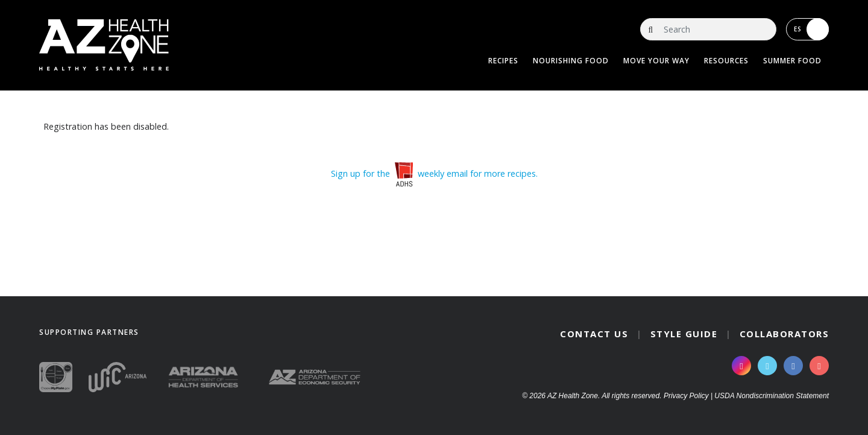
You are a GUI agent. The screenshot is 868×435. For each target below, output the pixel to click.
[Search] (708, 29)
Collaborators (785, 334)
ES (811, 29)
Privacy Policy (686, 396)
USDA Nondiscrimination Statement (772, 396)
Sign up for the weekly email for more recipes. (434, 173)
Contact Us (594, 334)
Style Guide (684, 334)
